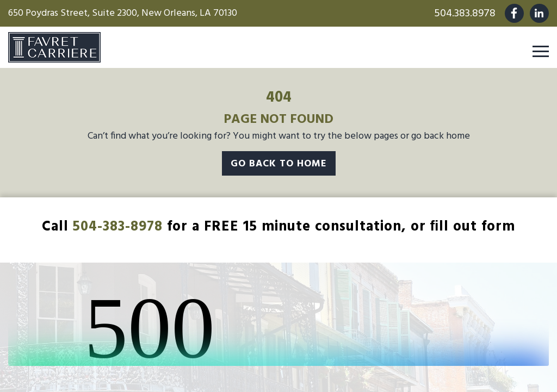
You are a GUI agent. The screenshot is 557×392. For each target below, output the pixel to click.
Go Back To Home (279, 164)
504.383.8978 (465, 14)
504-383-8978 (118, 227)
